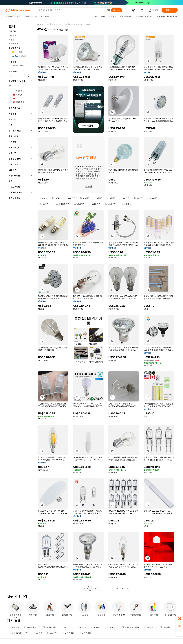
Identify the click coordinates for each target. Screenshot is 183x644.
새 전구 (99, 198)
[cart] (142, 11)
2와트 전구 (79, 204)
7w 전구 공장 (68, 633)
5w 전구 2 (126, 204)
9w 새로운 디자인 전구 (18, 633)
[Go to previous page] (85, 588)
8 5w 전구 (153, 198)
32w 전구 (70, 198)
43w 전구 (37, 633)
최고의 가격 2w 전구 (131, 627)
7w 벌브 (43, 198)
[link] (180, 619)
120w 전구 (96, 627)
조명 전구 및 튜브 (72, 24)
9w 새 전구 (110, 204)
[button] (77, 61)
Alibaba (40, 24)
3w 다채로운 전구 (61, 204)
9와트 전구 (150, 627)
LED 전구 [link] (87, 24)
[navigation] (20, 307)
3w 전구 (125, 198)
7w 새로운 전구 (31, 627)
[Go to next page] (127, 588)
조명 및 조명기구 (54, 24)
